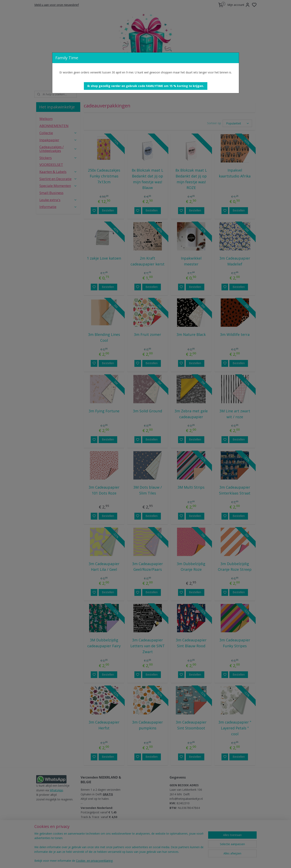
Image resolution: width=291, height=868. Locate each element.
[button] (146, 86)
